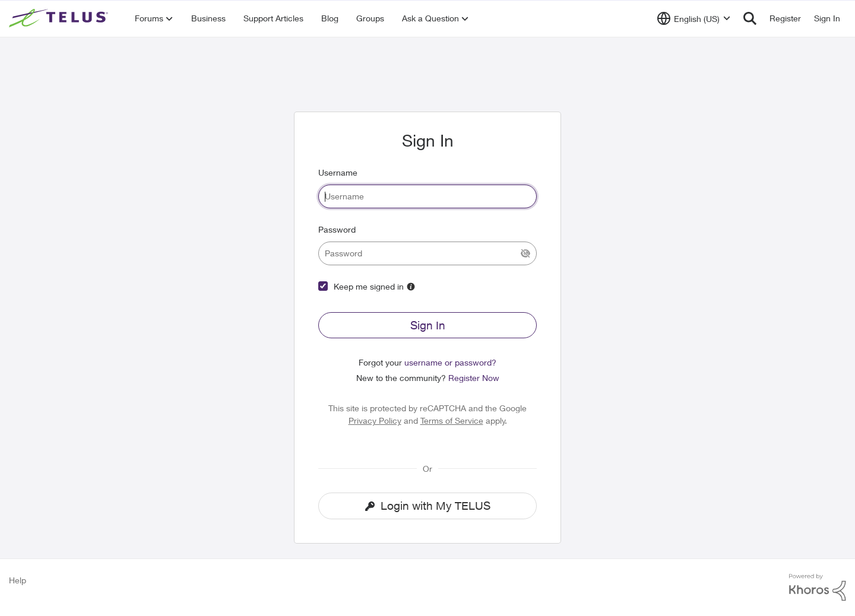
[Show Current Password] (525, 253)
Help (18, 580)
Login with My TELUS (428, 506)
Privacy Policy (375, 420)
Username (338, 172)
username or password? (450, 362)
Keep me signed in (369, 286)
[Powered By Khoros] (818, 588)
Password (337, 229)
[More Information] (411, 287)
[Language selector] (694, 18)
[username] (427, 196)
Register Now (474, 378)
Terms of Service (452, 420)
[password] (427, 253)
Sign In (428, 325)
